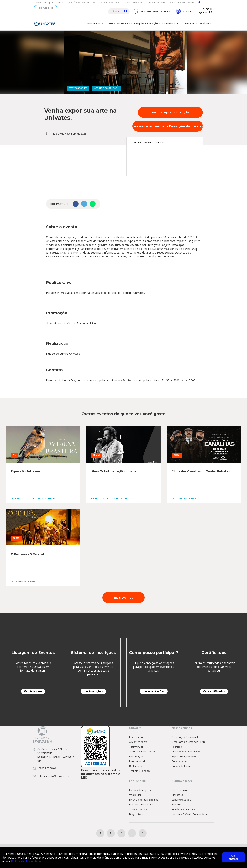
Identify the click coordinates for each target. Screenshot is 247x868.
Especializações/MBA (184, 757)
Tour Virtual (136, 747)
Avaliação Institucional (142, 752)
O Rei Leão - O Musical (27, 555)
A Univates (125, 24)
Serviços (206, 24)
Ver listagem (33, 692)
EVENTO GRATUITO (78, 89)
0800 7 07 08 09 (47, 769)
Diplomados (136, 767)
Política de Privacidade (26, 861)
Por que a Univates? (141, 805)
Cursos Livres (180, 762)
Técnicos (177, 747)
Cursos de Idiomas (183, 767)
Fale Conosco (46, 8)
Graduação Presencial (185, 738)
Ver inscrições (93, 692)
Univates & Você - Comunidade (190, 815)
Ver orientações (154, 692)
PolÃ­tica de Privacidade (106, 3)
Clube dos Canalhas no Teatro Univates (201, 472)
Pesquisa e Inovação (148, 24)
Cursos (111, 24)
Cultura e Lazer (188, 24)
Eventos (176, 805)
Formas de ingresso (141, 791)
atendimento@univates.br (54, 777)
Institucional (136, 738)
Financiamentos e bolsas (144, 800)
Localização (136, 757)
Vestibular (135, 796)
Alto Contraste (157, 3)
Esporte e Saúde (181, 800)
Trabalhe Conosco (140, 772)
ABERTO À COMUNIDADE (107, 89)
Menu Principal (44, 3)
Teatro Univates (181, 791)
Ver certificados (214, 692)
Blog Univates (137, 815)
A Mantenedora (138, 743)
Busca (60, 3)
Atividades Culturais (183, 810)
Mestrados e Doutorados (186, 752)
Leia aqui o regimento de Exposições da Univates (168, 127)
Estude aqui (95, 24)
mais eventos (123, 598)
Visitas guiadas (138, 810)
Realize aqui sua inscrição (171, 113)
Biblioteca (177, 796)
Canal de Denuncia (134, 3)
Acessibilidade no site (182, 3)
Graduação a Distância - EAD (188, 743)
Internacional (137, 762)
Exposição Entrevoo (25, 472)
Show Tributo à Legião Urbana (114, 472)
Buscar (126, 11)
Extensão (169, 24)
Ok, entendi (233, 857)
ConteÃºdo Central (78, 3)
